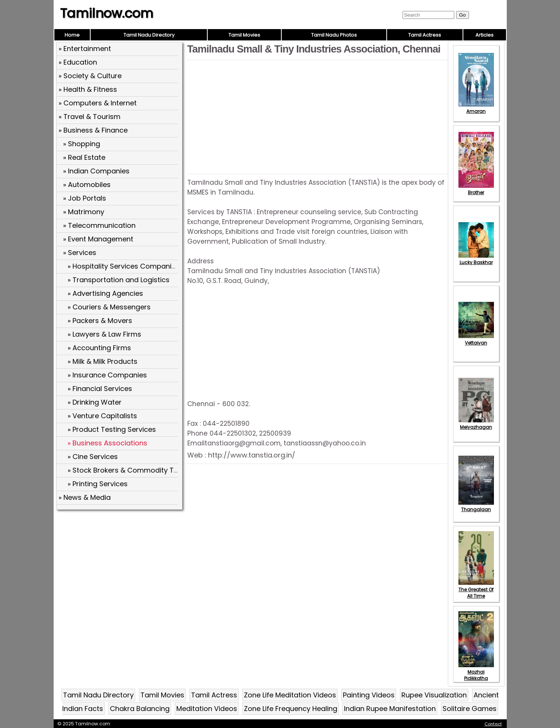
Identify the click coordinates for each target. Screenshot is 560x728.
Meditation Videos (207, 709)
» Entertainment (85, 49)
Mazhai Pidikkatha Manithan (476, 675)
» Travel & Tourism (89, 117)
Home (72, 35)
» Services (80, 253)
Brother (476, 189)
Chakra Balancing (140, 709)
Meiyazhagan (476, 424)
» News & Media (85, 497)
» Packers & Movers (100, 321)
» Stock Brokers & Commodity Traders (132, 470)
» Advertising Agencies (105, 293)
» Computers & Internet (98, 103)
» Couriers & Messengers (109, 307)
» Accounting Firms (99, 348)
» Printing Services (98, 484)
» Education (78, 62)
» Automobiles (87, 185)
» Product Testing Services (112, 429)
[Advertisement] (120, 567)
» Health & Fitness (88, 89)
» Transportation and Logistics (119, 280)
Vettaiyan (476, 340)
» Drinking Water (95, 402)
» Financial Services (100, 389)
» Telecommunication (99, 225)
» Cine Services (93, 457)
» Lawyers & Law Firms (104, 334)
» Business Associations (107, 443)
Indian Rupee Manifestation (390, 709)
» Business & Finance (93, 130)
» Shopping (82, 144)
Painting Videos (369, 695)
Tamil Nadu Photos (334, 35)
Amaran (476, 108)
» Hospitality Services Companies (123, 266)
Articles (484, 35)
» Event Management (98, 239)
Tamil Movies (244, 35)
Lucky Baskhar (476, 259)
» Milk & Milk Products (103, 361)
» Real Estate (84, 157)
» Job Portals (85, 198)
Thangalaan (476, 506)
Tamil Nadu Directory (149, 35)
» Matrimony (84, 212)
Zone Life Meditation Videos (290, 695)
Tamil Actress (425, 35)
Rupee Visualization (434, 695)
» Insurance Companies (107, 375)
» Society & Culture (90, 76)
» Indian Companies (96, 171)
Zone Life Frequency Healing (291, 709)
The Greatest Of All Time (476, 590)
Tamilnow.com (107, 13)
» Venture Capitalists (102, 416)
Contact (493, 724)
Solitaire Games (470, 709)
